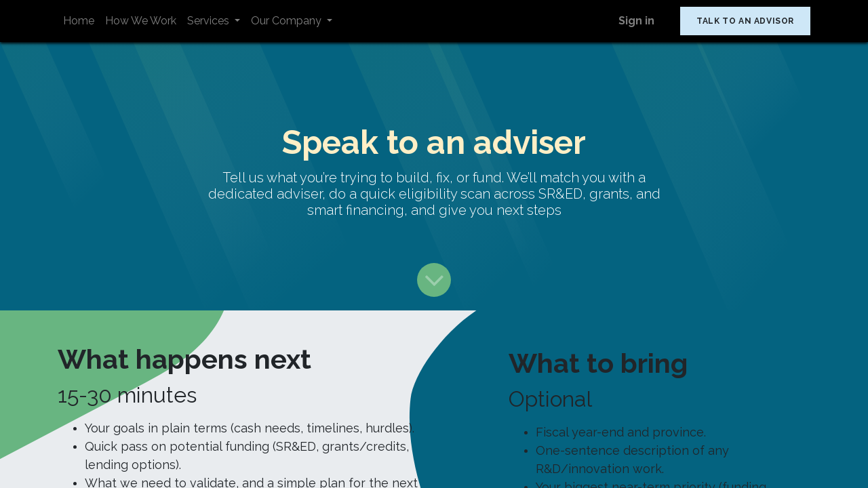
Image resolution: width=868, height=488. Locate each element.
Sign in (636, 21)
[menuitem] (79, 21)
